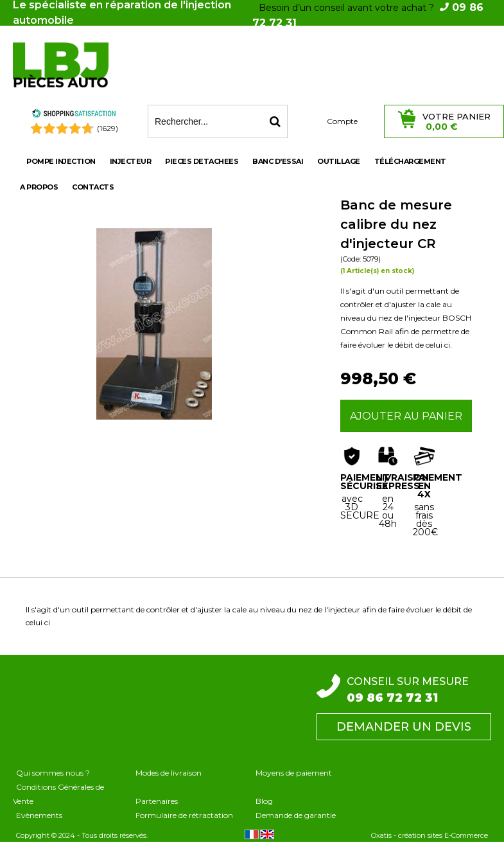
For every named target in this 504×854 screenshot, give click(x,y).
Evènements (39, 815)
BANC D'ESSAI (278, 161)
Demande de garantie (296, 815)
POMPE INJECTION (61, 161)
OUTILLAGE (339, 161)
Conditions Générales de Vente (58, 794)
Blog (264, 801)
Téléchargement (410, 161)
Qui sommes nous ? (53, 773)
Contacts (93, 187)
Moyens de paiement (294, 773)
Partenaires (157, 801)
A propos (39, 187)
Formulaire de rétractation (184, 815)
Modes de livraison (169, 773)
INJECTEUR (131, 161)
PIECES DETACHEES (202, 161)
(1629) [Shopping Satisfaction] (108, 128)
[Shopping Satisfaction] (74, 115)
